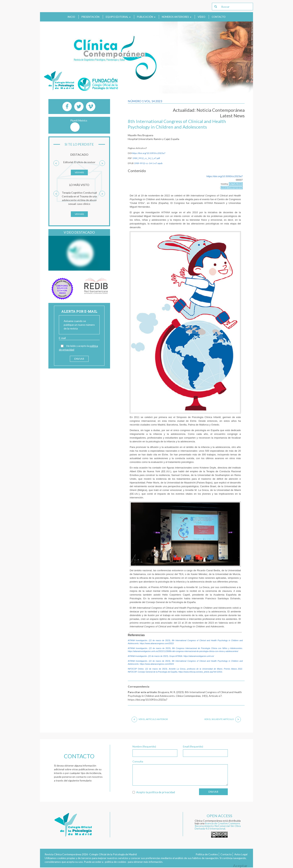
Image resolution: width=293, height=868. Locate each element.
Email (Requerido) (193, 746)
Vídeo (202, 17)
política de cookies (116, 862)
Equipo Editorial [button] (118, 17)
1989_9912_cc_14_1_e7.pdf (146, 158)
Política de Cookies (207, 854)
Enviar (213, 792)
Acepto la (154, 792)
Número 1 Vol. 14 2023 (145, 101)
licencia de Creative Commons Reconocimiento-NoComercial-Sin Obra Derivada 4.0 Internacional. (218, 826)
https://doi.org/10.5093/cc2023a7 (149, 153)
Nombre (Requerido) (144, 746)
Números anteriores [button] (177, 17)
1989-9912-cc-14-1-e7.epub (148, 163)
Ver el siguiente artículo (223, 719)
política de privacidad (162, 792)
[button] (56, 170)
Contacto (219, 17)
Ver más (79, 172)
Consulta (138, 761)
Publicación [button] (146, 17)
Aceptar (240, 866)
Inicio (71, 17)
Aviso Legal (241, 854)
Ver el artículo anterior (150, 719)
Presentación (90, 17)
